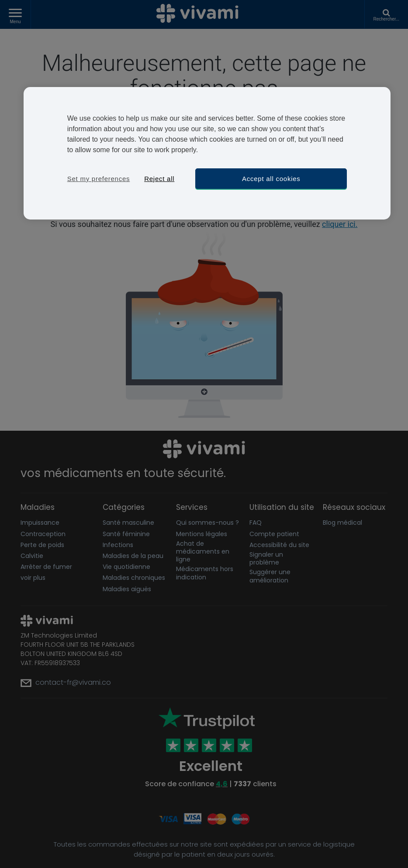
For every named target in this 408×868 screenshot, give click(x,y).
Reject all (159, 179)
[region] (207, 153)
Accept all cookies (271, 179)
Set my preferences (99, 179)
